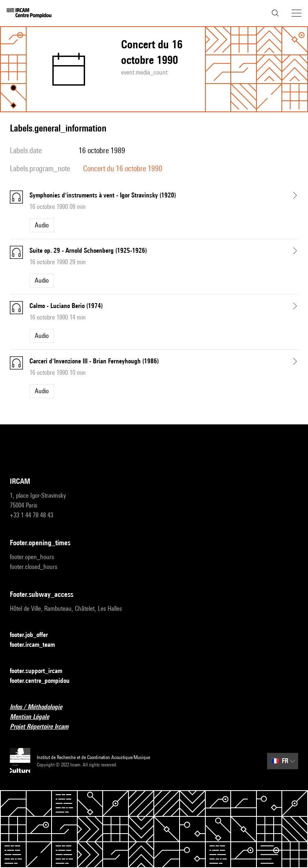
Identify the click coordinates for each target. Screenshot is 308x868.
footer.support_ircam (41, 671)
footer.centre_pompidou (45, 681)
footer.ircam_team (37, 645)
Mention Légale (34, 717)
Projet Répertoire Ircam (44, 727)
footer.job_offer (34, 635)
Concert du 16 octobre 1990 (123, 168)
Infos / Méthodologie (41, 707)
